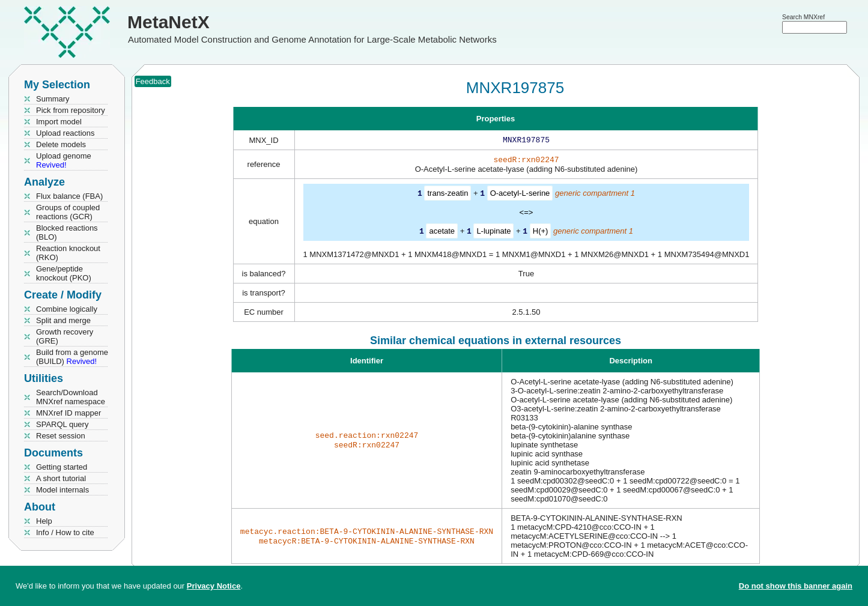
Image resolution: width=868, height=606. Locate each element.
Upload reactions (65, 133)
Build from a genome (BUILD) (72, 357)
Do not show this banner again (796, 586)
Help (44, 521)
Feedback (153, 81)
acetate (442, 233)
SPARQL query (62, 424)
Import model (59, 122)
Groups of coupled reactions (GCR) (68, 212)
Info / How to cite (65, 532)
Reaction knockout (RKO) (68, 253)
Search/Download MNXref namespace (71, 397)
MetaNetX (168, 22)
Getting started (62, 467)
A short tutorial (61, 478)
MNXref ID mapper (68, 413)
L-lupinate (493, 233)
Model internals (62, 490)
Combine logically (67, 309)
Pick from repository (71, 110)
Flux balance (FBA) (69, 196)
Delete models (61, 144)
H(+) (541, 233)
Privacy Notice (214, 586)
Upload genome (64, 160)
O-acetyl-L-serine (520, 195)
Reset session (61, 436)
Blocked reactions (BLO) (67, 232)
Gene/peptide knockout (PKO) (64, 273)
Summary (53, 99)
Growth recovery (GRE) (65, 336)
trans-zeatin (448, 195)
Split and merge (63, 320)
